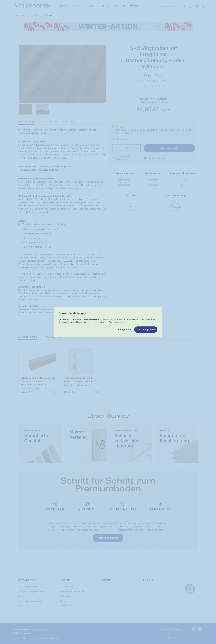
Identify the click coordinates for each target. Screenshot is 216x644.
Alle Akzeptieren (146, 330)
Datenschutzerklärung (118, 322)
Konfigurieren (125, 330)
